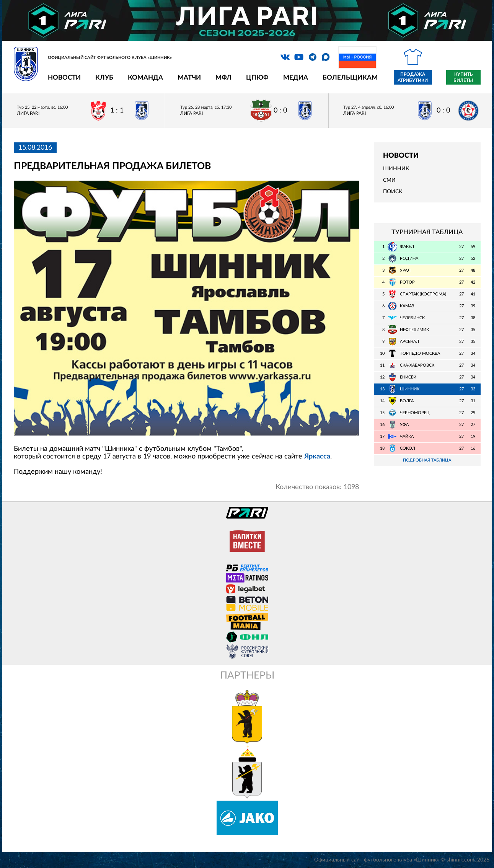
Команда (145, 77)
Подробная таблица (427, 460)
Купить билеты (463, 77)
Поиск (393, 192)
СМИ (389, 180)
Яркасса (317, 457)
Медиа (296, 77)
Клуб (104, 77)
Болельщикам (350, 77)
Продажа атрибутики (413, 77)
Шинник (396, 169)
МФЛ (223, 77)
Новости (64, 77)
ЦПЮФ (257, 77)
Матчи (189, 77)
